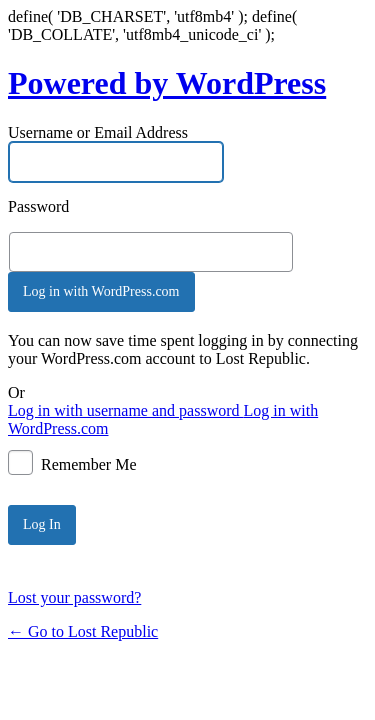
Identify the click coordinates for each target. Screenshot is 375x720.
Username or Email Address (98, 132)
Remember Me (89, 463)
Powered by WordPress (167, 83)
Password (38, 206)
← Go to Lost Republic (83, 631)
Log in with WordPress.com (101, 291)
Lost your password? (74, 597)
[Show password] (307, 252)
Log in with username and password (126, 410)
